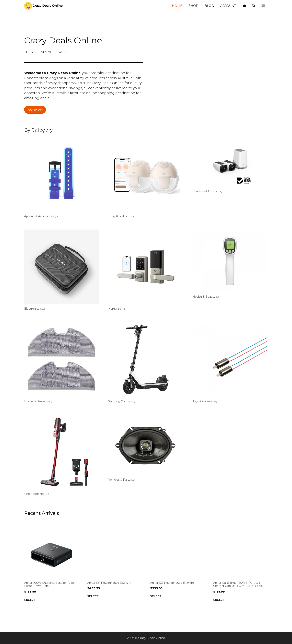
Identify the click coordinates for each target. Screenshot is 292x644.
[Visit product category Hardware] (146, 271)
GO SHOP (35, 110)
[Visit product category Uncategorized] (62, 456)
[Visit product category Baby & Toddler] (146, 178)
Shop (193, 6)
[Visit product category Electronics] (62, 271)
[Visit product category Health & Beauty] (230, 265)
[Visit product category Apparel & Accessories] (62, 178)
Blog (209, 6)
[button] (263, 6)
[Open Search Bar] (254, 6)
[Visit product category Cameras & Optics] (230, 166)
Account (228, 6)
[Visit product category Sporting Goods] (146, 363)
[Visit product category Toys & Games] (230, 363)
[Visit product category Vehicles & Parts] (146, 449)
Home (177, 6)
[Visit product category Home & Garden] (62, 363)
